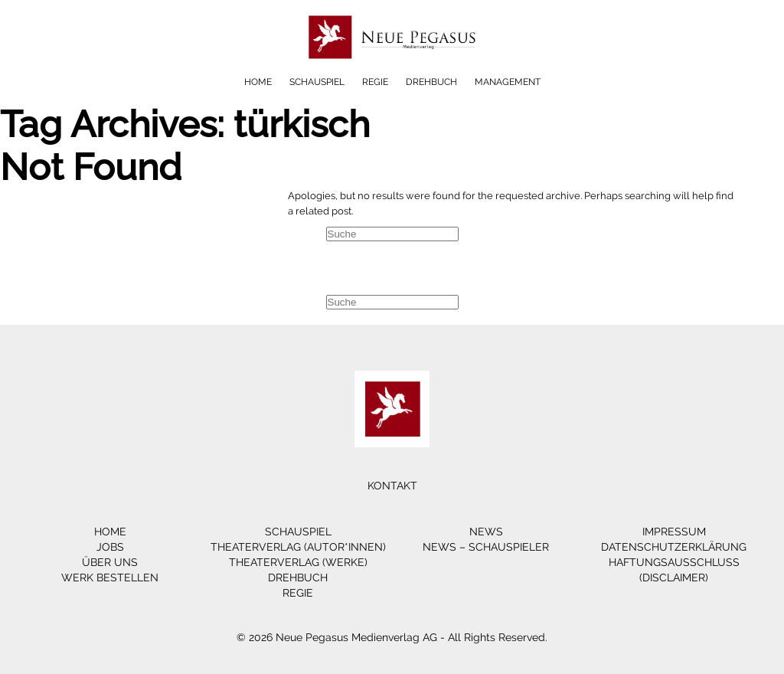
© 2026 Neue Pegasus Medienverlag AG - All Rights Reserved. (392, 637)
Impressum (674, 532)
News (486, 532)
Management (508, 82)
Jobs (110, 547)
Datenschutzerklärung (674, 547)
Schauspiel (317, 82)
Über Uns (110, 562)
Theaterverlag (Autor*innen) (298, 547)
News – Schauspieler (486, 547)
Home (258, 82)
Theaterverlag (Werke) (298, 562)
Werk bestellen (110, 577)
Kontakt (392, 486)
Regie (375, 82)
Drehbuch (431, 82)
